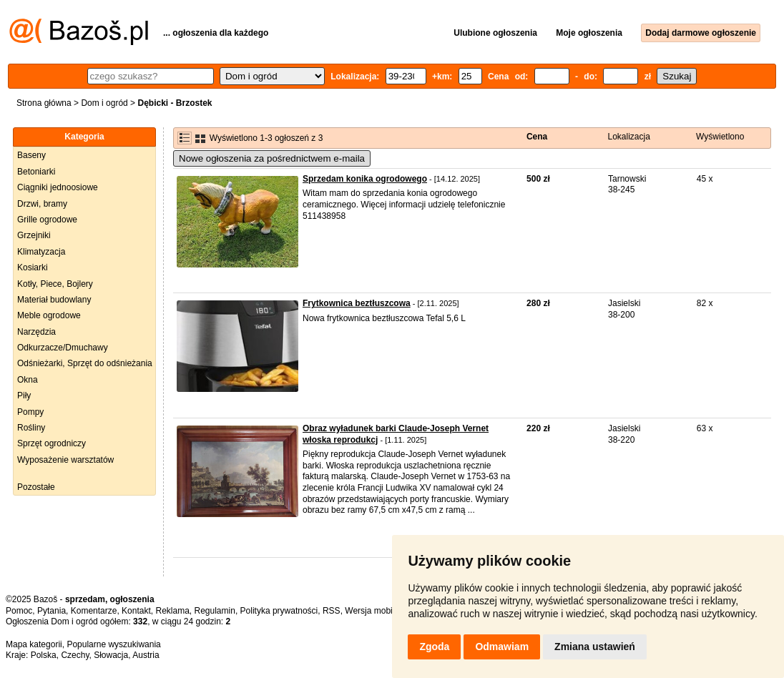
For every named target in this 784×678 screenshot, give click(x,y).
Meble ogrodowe (49, 315)
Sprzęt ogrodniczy (52, 443)
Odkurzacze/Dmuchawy (63, 348)
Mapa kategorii (34, 644)
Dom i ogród (104, 103)
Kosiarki (33, 267)
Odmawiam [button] (502, 647)
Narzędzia (36, 332)
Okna (28, 380)
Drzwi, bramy (42, 204)
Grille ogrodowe (47, 220)
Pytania (52, 611)
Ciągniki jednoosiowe (58, 187)
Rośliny (31, 428)
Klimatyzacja (41, 252)
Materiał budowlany (54, 300)
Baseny (31, 155)
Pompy (30, 412)
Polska (44, 655)
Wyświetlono (720, 137)
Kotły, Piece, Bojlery (55, 284)
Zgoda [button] (434, 647)
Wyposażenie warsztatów (65, 460)
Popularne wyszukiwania (113, 644)
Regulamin (215, 611)
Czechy (75, 655)
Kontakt (136, 611)
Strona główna (44, 103)
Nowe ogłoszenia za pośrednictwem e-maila (272, 158)
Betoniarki (36, 172)
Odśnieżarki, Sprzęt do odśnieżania (85, 363)
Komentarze (94, 611)
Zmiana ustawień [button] (595, 647)
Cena (537, 137)
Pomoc (19, 611)
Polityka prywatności (279, 611)
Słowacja (111, 655)
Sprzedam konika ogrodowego (365, 179)
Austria (146, 655)
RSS (332, 611)
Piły (24, 395)
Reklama (172, 611)
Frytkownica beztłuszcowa (357, 303)
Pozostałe (36, 487)
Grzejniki (34, 235)
